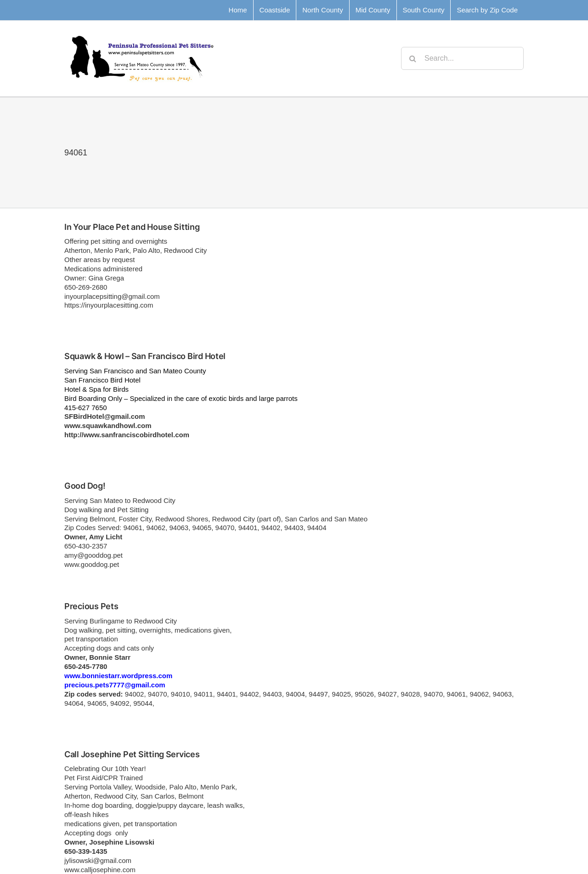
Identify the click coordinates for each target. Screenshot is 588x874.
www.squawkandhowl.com (108, 426)
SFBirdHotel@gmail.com (105, 416)
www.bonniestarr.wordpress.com (118, 676)
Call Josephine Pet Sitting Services (132, 754)
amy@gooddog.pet (93, 555)
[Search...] (462, 58)
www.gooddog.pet (92, 564)
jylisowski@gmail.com (98, 860)
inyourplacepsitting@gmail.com (112, 296)
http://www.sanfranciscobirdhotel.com (127, 435)
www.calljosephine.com (100, 870)
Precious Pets (91, 606)
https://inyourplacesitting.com (109, 305)
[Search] (413, 58)
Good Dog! (85, 486)
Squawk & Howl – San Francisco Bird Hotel (145, 356)
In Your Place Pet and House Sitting (132, 227)
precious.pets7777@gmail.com (115, 685)
